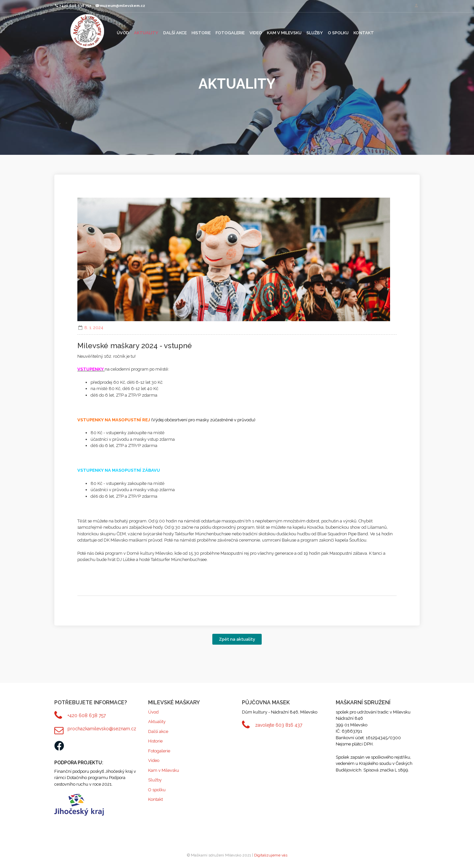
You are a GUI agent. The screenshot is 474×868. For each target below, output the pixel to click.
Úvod (123, 33)
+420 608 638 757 (87, 715)
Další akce (175, 33)
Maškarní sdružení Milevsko (87, 31)
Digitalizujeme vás (271, 855)
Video (256, 33)
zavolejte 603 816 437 (279, 725)
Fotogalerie (230, 33)
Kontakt (364, 33)
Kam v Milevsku (284, 33)
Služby (315, 33)
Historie (201, 33)
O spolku (338, 33)
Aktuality (146, 33)
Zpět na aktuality (237, 639)
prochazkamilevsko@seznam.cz (102, 729)
